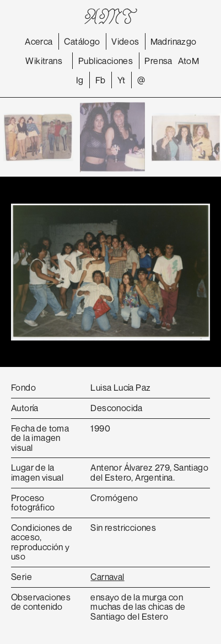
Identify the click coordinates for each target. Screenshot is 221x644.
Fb (101, 80)
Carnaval (107, 577)
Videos (125, 41)
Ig (80, 80)
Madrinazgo (174, 41)
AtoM (189, 61)
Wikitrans (44, 61)
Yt (122, 80)
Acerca (39, 41)
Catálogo (82, 41)
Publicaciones (106, 61)
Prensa (158, 61)
